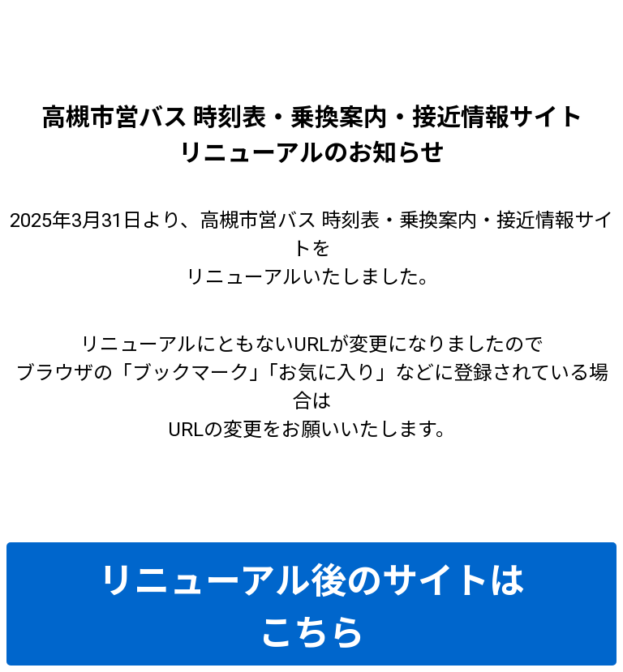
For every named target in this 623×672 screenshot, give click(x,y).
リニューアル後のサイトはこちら (311, 607)
